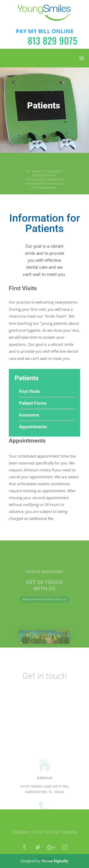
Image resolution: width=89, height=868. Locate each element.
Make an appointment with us (45, 598)
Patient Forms (33, 403)
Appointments (33, 427)
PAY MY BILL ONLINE (45, 31)
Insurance (29, 415)
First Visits (30, 391)
